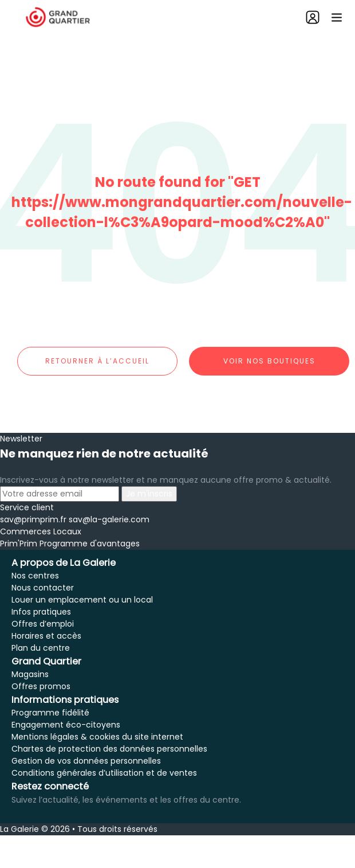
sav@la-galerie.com (109, 519)
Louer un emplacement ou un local (82, 600)
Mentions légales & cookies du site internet (97, 737)
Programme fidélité (50, 713)
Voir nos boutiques (269, 361)
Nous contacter (43, 588)
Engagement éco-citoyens (66, 725)
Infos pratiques (41, 612)
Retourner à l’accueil (97, 361)
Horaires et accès (46, 636)
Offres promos (41, 686)
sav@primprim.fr (33, 519)
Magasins (30, 674)
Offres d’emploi (43, 624)
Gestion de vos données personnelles (86, 761)
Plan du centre (41, 648)
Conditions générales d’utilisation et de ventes (104, 773)
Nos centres (35, 576)
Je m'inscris (149, 494)
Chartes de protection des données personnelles (109, 749)
